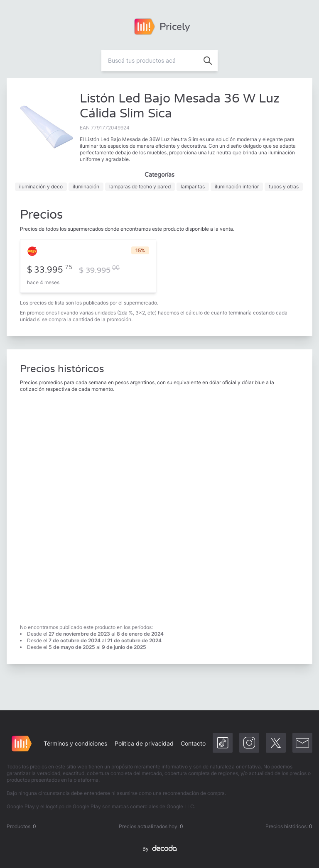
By (159, 849)
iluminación (86, 187)
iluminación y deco (41, 187)
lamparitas (193, 187)
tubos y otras (284, 187)
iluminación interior (237, 187)
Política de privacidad (144, 743)
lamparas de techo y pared (140, 187)
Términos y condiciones (75, 743)
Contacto (193, 743)
